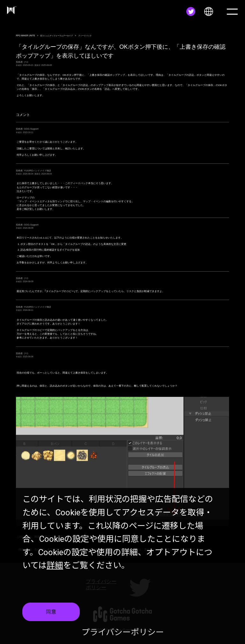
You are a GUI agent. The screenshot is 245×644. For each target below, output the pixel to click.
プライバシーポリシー (123, 632)
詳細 (55, 565)
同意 (51, 612)
